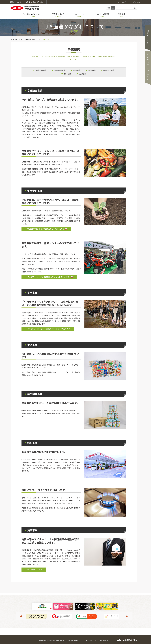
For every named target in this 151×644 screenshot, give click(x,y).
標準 (109, 8)
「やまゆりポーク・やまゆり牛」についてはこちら (49, 329)
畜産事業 (77, 70)
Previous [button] (21, 616)
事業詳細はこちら (35, 569)
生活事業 (92, 70)
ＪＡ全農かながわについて (32, 39)
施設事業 (83, 74)
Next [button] (127, 616)
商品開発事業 (109, 70)
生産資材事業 (60, 70)
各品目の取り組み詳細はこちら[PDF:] (46, 229)
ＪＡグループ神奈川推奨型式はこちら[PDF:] (49, 277)
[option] (36, 616)
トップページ (15, 39)
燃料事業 (67, 74)
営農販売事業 (41, 70)
